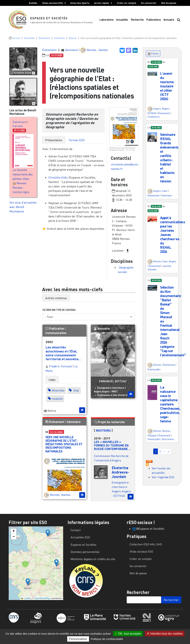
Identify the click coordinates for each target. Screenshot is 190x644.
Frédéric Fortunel (59, 368)
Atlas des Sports (80, 3)
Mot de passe (169, 3)
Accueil (16, 40)
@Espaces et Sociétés (148, 530)
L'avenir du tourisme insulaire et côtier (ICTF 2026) (167, 88)
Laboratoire (106, 20)
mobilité (57, 400)
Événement (44, 40)
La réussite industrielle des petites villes (23, 176)
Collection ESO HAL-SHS (146, 546)
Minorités (58, 392)
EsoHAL (33, 3)
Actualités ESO (80, 539)
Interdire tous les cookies (165, 634)
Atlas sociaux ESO (53, 4)
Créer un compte (127, 3)
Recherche (137, 20)
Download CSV (149, 463)
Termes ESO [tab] (77, 142)
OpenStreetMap (42, 600)
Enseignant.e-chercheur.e (111, 389)
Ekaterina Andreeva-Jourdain (120, 474)
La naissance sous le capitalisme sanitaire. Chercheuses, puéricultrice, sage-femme (170, 406)
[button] (152, 75)
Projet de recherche (109, 423)
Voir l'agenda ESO (163, 479)
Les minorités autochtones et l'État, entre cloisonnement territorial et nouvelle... (63, 354)
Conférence (154, 118)
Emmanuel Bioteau (113, 383)
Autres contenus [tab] (56, 299)
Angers (98, 393)
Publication (55, 330)
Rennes (73, 40)
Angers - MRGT (110, 393)
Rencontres (168, 441)
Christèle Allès (58, 179)
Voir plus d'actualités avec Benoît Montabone (23, 208)
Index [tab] (52, 381)
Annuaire (169, 20)
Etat (76, 392)
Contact (76, 532)
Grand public (154, 371)
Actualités (122, 20)
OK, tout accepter (128, 634)
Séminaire (59, 40)
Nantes (103, 51)
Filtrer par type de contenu (59, 311)
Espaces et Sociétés (49, 19)
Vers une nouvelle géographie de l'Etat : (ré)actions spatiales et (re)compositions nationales (64, 446)
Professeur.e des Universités (114, 396)
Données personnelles (85, 553)
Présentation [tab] (54, 142)
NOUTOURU (103, 432)
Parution (18, 127)
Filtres (153, 55)
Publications (154, 20)
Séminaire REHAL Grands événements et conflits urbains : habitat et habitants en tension (169, 159)
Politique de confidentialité (107, 639)
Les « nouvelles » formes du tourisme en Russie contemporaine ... (112, 447)
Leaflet (26, 600)
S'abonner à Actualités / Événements (147, 466)
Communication (56, 334)
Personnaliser (78, 639)
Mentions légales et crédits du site (93, 560)
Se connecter (149, 3)
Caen (165, 192)
